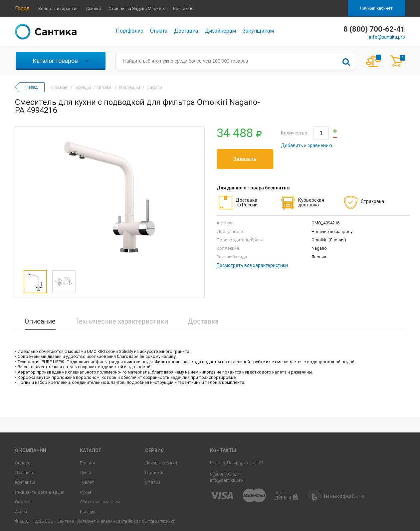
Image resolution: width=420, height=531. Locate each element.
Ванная (87, 463)
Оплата (159, 31)
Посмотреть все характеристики (252, 265)
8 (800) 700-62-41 (226, 474)
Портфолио (130, 31)
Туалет (87, 482)
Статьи (153, 482)
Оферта (23, 502)
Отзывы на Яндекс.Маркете (137, 8)
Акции (21, 512)
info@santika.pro (387, 37)
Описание (40, 321)
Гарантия (155, 473)
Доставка (186, 31)
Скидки (94, 8)
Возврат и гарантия (58, 8)
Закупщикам (258, 31)
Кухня (86, 492)
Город (22, 8)
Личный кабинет (376, 8)
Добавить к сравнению (307, 145)
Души (85, 473)
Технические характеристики (122, 321)
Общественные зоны (100, 502)
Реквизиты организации (40, 492)
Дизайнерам (220, 31)
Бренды (88, 512)
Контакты (183, 8)
